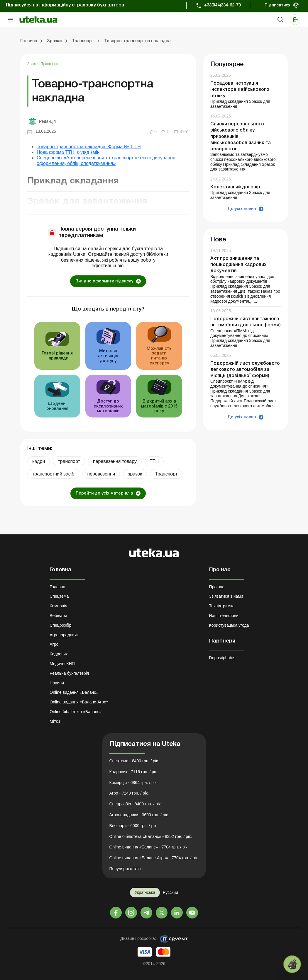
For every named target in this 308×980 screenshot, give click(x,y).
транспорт (69, 461)
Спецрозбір (60, 625)
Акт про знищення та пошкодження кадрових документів (238, 265)
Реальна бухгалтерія (69, 673)
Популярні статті (125, 869)
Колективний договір (235, 187)
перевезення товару (115, 461)
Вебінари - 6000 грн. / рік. (133, 826)
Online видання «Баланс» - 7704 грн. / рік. (149, 847)
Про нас (217, 587)
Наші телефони (224, 616)
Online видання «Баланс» (74, 692)
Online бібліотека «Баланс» (76, 712)
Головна (57, 587)
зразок (135, 474)
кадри (39, 461)
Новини (57, 683)
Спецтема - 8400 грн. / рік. (134, 761)
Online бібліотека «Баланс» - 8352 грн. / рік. (151, 836)
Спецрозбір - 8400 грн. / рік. (136, 804)
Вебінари (58, 616)
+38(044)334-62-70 (222, 5)
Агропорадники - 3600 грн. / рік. (139, 815)
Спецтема (59, 596)
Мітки (55, 721)
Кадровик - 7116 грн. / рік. (134, 772)
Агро (54, 644)
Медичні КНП (62, 664)
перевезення (101, 474)
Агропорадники (64, 635)
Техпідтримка (222, 606)
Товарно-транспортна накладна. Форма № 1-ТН (89, 147)
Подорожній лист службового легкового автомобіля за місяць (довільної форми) (245, 370)
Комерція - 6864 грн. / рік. (133, 783)
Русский (170, 892)
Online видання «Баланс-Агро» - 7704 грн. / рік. (154, 858)
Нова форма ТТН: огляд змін (68, 152)
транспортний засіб (53, 474)
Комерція (58, 606)
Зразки (33, 64)
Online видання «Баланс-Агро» (79, 702)
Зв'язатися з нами (226, 596)
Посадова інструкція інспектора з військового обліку (240, 90)
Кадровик (59, 654)
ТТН (154, 461)
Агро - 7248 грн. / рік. (129, 793)
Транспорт (50, 64)
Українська (145, 892)
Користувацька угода (229, 625)
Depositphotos (222, 658)
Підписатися (277, 5)
